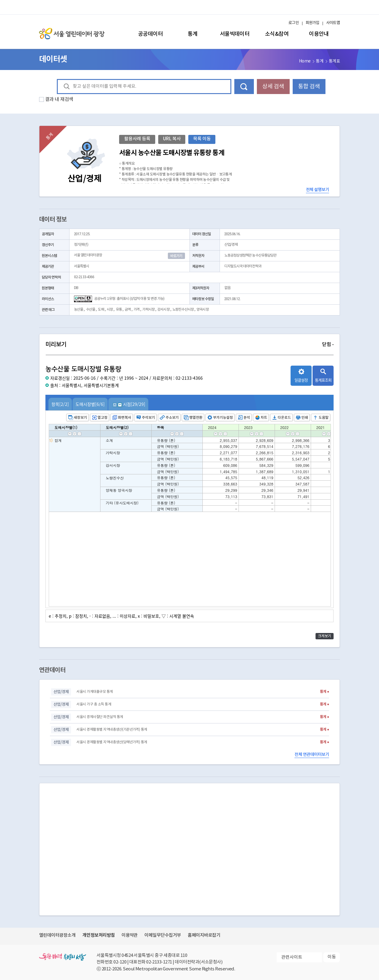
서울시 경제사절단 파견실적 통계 (100, 717)
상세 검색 (273, 87)
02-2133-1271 (159, 962)
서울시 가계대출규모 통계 (94, 692)
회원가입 (313, 23)
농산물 (79, 310)
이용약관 (130, 935)
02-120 (120, 962)
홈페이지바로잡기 (204, 935)
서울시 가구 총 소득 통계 (94, 704)
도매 (101, 310)
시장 (110, 310)
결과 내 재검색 (59, 99)
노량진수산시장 (183, 310)
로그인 (294, 23)
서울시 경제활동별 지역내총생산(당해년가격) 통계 (112, 742)
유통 (119, 310)
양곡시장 (202, 310)
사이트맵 (333, 23)
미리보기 (189, 345)
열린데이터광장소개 (57, 935)
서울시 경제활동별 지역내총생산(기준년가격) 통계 (112, 730)
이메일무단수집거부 (163, 935)
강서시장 (163, 310)
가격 (137, 310)
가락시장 (148, 310)
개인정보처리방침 (99, 935)
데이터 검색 (244, 87)
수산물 (91, 310)
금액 (128, 310)
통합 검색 (309, 87)
